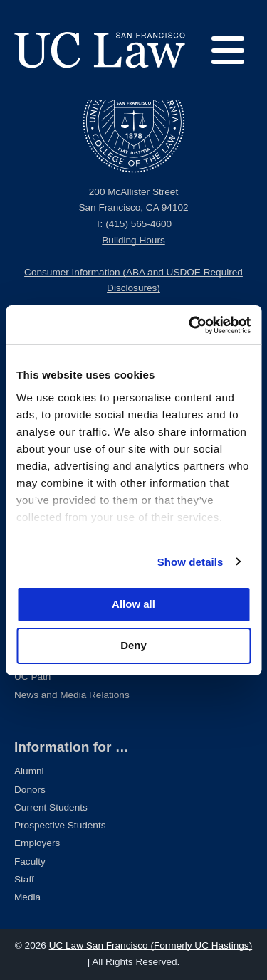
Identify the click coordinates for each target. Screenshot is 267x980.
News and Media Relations (72, 695)
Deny (133, 645)
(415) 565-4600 (138, 224)
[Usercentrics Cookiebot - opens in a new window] (190, 325)
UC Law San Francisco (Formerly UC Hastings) (151, 945)
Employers (37, 843)
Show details (190, 562)
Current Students (51, 807)
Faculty (30, 862)
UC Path (32, 676)
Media (27, 897)
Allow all (133, 604)
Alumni (29, 771)
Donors (30, 790)
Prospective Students (60, 825)
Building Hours (133, 240)
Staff (24, 879)
